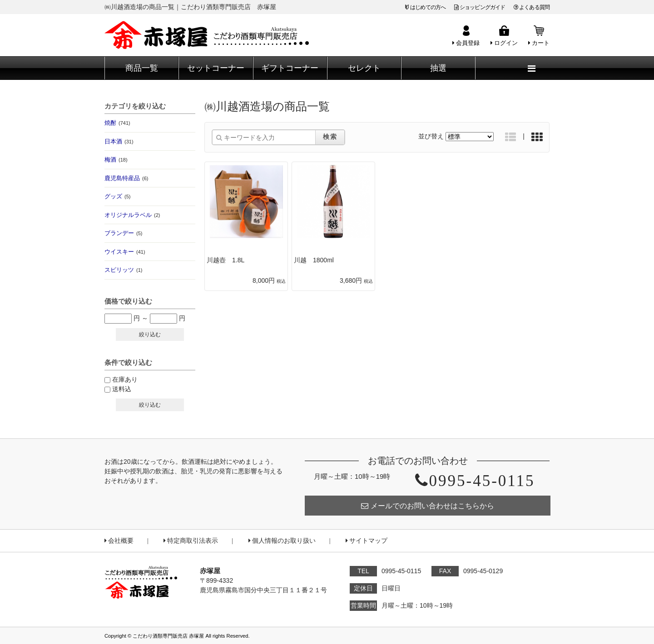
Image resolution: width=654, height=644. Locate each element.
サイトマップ (367, 541)
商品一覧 (142, 68)
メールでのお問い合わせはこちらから (428, 506)
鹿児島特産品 (126, 178)
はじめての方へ (428, 7)
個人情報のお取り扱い (282, 541)
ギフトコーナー (290, 68)
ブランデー (123, 233)
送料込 (122, 389)
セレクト (364, 68)
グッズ (117, 196)
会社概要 (119, 541)
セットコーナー (216, 68)
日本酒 (119, 141)
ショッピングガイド (480, 7)
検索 (330, 137)
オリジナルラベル (132, 215)
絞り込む (150, 334)
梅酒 (116, 160)
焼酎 (117, 123)
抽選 (438, 68)
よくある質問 (532, 7)
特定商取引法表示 (191, 541)
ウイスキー (125, 252)
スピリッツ (123, 270)
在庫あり (125, 379)
